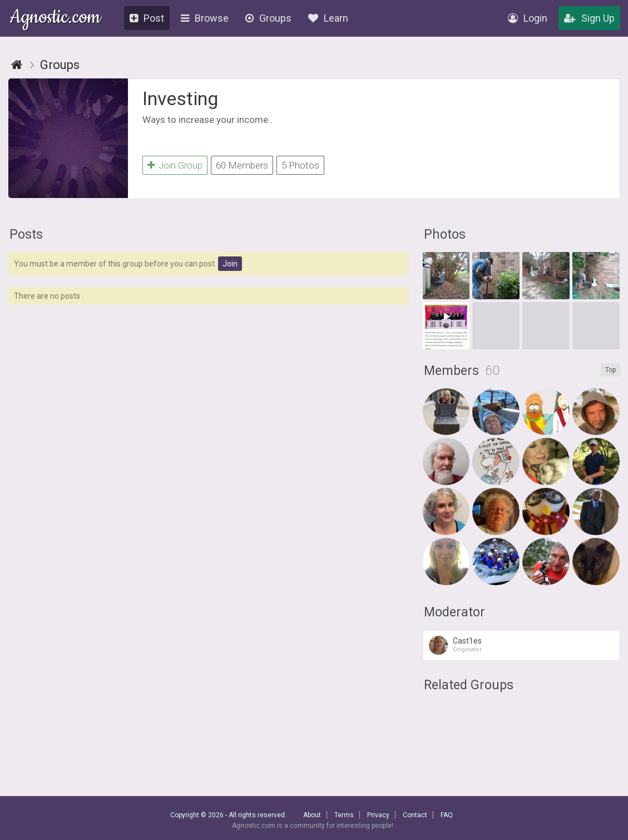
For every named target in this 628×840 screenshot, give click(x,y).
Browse (205, 18)
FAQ (447, 815)
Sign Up (589, 18)
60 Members (242, 165)
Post (147, 18)
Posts (26, 234)
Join (230, 264)
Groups (268, 18)
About (312, 815)
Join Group (175, 165)
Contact (415, 815)
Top (610, 370)
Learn (328, 18)
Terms (344, 815)
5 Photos (300, 165)
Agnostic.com (55, 19)
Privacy (378, 815)
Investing (180, 98)
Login (528, 18)
